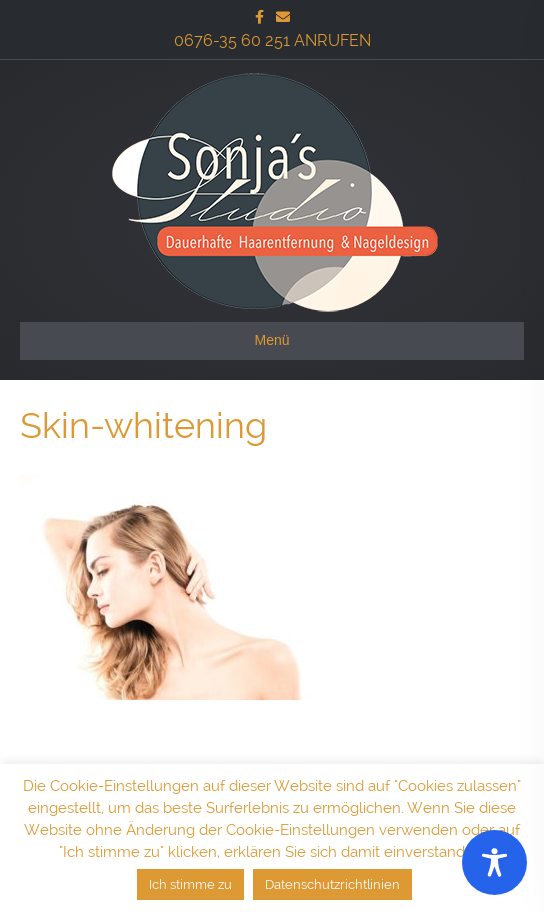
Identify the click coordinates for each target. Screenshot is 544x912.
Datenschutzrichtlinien (332, 884)
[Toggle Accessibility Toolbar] (494, 862)
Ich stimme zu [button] (190, 884)
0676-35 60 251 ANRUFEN (272, 40)
